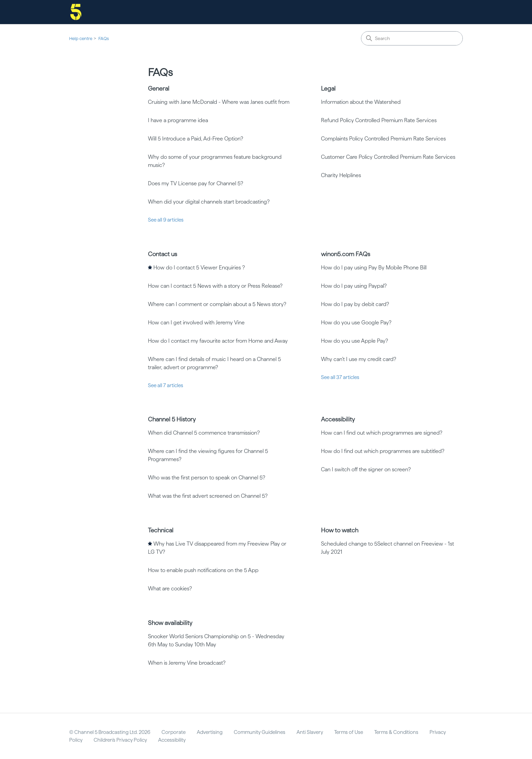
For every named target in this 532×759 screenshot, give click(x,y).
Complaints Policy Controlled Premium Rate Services (383, 139)
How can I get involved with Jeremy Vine (196, 322)
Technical (161, 530)
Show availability (170, 623)
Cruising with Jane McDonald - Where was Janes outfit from (219, 102)
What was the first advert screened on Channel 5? (208, 496)
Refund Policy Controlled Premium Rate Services (379, 120)
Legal (328, 88)
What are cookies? (170, 589)
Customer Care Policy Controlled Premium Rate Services (388, 157)
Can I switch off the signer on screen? (366, 469)
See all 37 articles (340, 377)
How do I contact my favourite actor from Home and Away (218, 341)
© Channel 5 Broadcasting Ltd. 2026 (110, 732)
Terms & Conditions (396, 732)
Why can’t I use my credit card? (359, 359)
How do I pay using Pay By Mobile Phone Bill (374, 268)
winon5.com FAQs (346, 254)
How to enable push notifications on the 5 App (203, 570)
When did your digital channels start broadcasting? (209, 202)
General (159, 88)
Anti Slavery (310, 732)
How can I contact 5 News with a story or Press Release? (215, 286)
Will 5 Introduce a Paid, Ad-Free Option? (196, 139)
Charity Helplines (341, 175)
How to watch (340, 530)
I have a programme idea (178, 120)
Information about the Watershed (361, 102)
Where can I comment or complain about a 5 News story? (217, 304)
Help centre (81, 39)
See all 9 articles (166, 220)
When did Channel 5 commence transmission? (204, 433)
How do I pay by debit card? (355, 304)
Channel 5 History (172, 419)
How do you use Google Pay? (356, 322)
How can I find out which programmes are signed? (382, 433)
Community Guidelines (260, 732)
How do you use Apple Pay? (355, 341)
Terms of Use (349, 732)
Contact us (163, 254)
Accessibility (338, 419)
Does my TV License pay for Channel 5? (196, 183)
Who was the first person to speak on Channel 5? (207, 478)
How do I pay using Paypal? (354, 286)
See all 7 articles (166, 385)
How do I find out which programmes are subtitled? (383, 451)
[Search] (412, 38)
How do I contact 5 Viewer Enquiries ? (199, 268)
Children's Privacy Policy (120, 740)
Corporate (174, 732)
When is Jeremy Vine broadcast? (187, 663)
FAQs (104, 39)
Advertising (210, 732)
